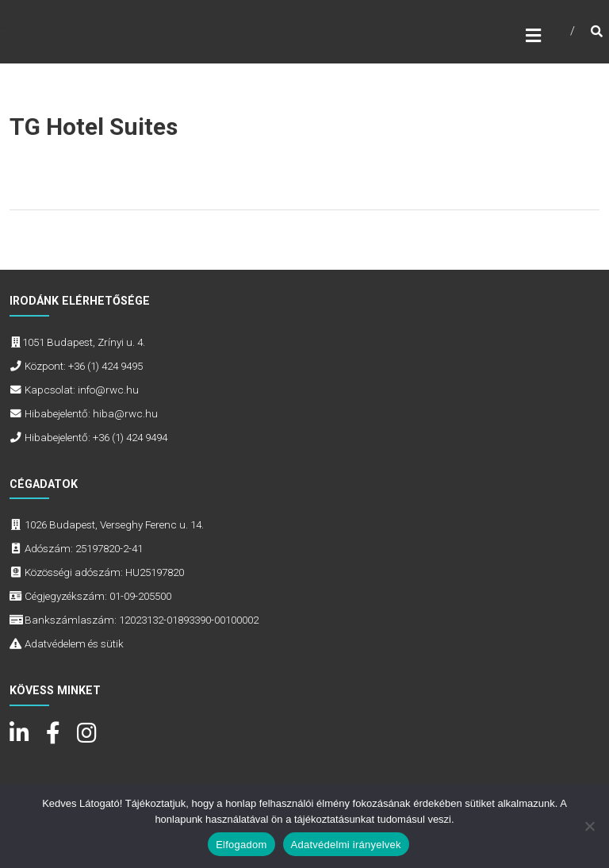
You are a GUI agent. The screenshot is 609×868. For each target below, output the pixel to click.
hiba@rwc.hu (125, 413)
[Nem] (589, 826)
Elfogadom (241, 845)
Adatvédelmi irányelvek (346, 845)
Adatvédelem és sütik (74, 643)
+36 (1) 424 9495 (105, 366)
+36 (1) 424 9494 (130, 437)
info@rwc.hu (108, 390)
